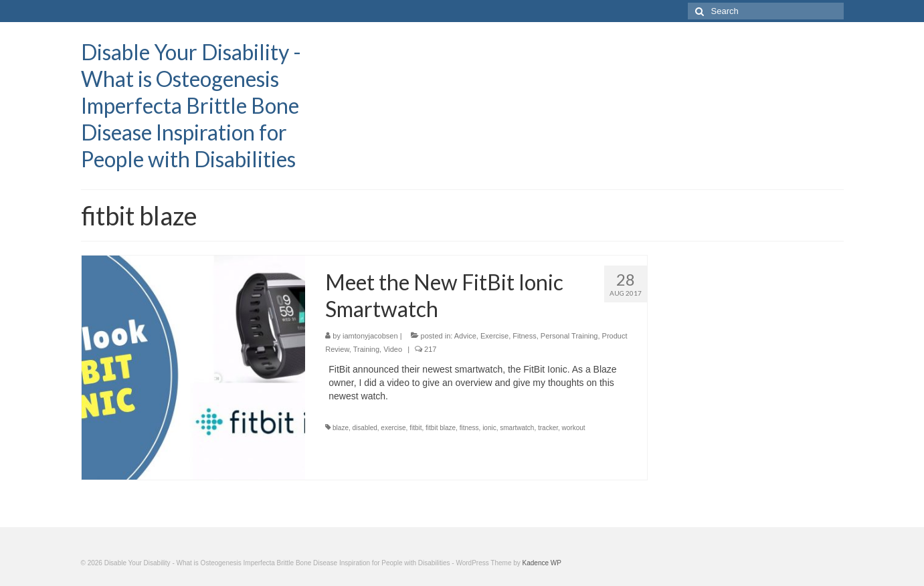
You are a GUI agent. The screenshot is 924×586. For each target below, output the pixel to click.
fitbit (415, 428)
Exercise (494, 336)
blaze (341, 428)
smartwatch (517, 428)
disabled (365, 428)
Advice (465, 336)
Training (366, 349)
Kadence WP (542, 563)
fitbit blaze (441, 428)
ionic (489, 428)
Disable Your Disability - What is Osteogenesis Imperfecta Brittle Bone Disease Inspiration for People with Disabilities (191, 105)
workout (574, 428)
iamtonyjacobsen (370, 336)
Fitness (524, 336)
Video (393, 349)
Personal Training (569, 336)
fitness (469, 428)
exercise (393, 428)
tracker (548, 428)
